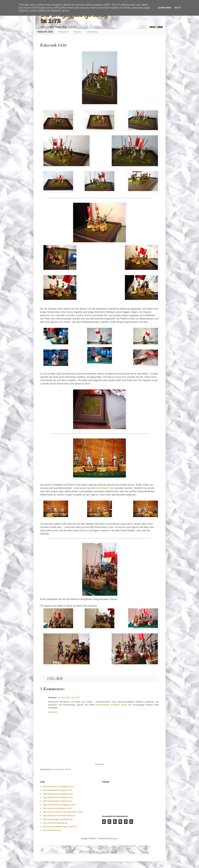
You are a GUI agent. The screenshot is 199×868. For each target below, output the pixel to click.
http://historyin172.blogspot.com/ (58, 786)
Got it (178, 8)
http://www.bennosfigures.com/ (57, 808)
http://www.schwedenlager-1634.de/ (60, 827)
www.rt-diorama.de (52, 830)
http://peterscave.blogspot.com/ (58, 794)
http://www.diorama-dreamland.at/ (59, 816)
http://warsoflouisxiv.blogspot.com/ (59, 805)
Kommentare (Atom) (61, 769)
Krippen (77, 32)
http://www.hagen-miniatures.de (58, 819)
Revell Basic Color (105, 488)
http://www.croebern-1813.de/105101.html (63, 812)
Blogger (114, 838)
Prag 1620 (63, 32)
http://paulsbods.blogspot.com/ (57, 790)
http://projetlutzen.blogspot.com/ (58, 797)
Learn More (165, 8)
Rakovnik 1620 (45, 32)
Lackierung (92, 32)
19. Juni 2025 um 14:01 (69, 697)
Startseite (100, 764)
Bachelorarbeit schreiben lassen (111, 705)
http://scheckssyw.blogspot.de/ (57, 801)
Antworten (53, 712)
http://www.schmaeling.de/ (55, 823)
